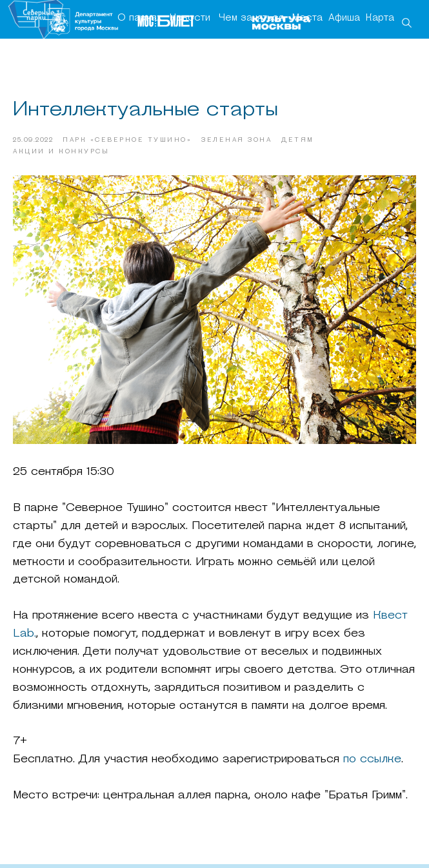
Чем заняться (251, 18)
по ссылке (370, 761)
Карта (380, 18)
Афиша (344, 18)
